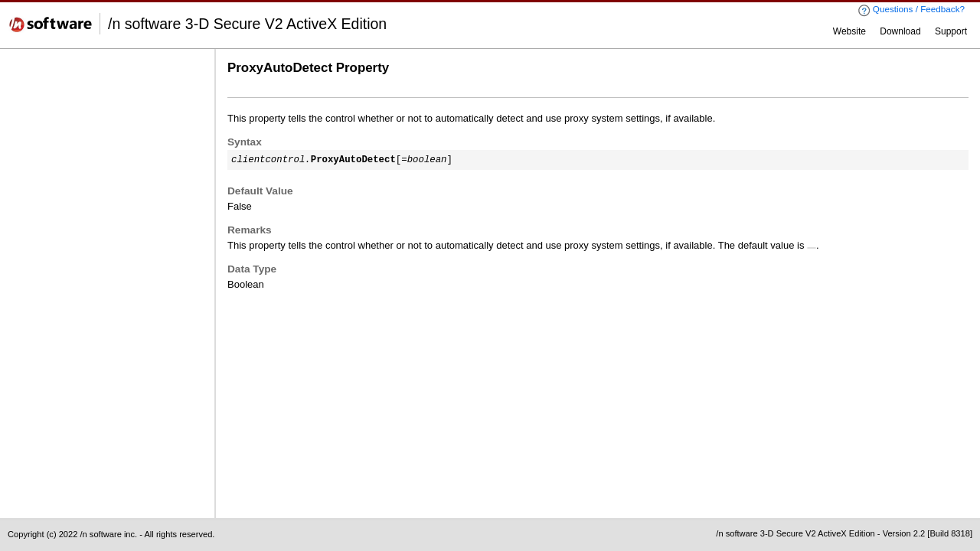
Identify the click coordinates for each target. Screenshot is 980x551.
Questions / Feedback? (911, 10)
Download (900, 31)
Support (951, 31)
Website (849, 31)
